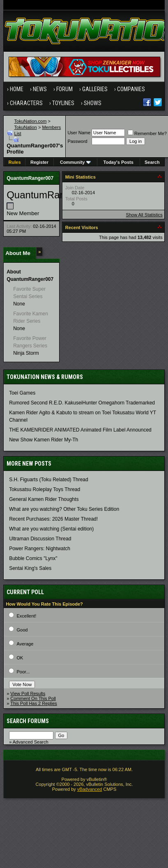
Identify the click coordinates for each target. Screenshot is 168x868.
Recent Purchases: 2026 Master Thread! (53, 519)
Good (22, 630)
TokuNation (26, 127)
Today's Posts (119, 162)
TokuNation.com (31, 121)
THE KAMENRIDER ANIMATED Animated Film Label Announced (80, 430)
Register (39, 162)
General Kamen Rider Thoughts (44, 499)
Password (77, 141)
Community (75, 162)
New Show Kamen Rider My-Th (44, 440)
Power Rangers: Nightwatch (40, 549)
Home (17, 89)
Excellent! (27, 616)
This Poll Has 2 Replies (34, 703)
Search (152, 162)
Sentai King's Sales (30, 568)
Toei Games (22, 393)
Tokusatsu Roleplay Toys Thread (45, 489)
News (40, 89)
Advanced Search (31, 742)
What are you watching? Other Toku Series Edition (64, 509)
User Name (79, 133)
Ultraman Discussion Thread (40, 539)
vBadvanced (90, 789)
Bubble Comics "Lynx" (33, 558)
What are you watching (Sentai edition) (51, 529)
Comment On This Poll (33, 698)
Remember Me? (147, 133)
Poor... (23, 672)
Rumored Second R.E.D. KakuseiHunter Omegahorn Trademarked (82, 403)
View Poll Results (28, 693)
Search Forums (28, 721)
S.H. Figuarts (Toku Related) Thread (49, 480)
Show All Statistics (144, 215)
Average (25, 644)
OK (20, 658)
